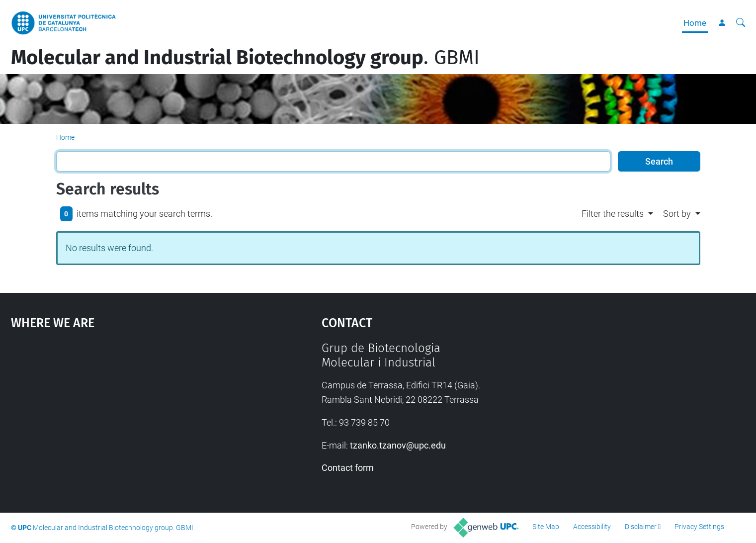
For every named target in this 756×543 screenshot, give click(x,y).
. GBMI (245, 58)
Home (695, 23)
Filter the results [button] (613, 214)
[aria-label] (741, 23)
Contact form (348, 468)
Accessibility (592, 527)
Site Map (546, 527)
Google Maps (129, 416)
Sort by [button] (677, 214)
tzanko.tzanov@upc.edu (398, 445)
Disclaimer (641, 527)
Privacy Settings (699, 527)
